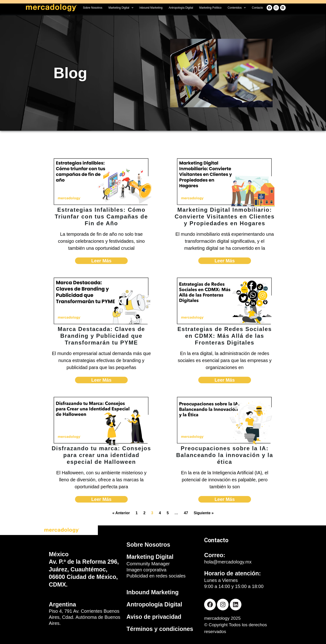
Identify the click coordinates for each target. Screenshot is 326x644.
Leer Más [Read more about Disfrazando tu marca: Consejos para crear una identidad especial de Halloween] (101, 499)
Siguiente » (204, 513)
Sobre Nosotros (93, 8)
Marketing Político (210, 8)
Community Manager (148, 564)
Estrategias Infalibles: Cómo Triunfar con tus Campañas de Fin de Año (101, 216)
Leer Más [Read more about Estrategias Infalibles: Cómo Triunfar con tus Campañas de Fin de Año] (101, 261)
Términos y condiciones (160, 629)
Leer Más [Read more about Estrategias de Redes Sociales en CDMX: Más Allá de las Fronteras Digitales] (225, 380)
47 (186, 513)
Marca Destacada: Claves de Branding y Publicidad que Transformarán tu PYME (101, 336)
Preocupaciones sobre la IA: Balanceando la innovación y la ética (225, 455)
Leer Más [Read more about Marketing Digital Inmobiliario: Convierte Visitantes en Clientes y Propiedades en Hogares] (225, 261)
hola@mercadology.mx (228, 562)
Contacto (257, 8)
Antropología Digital (181, 8)
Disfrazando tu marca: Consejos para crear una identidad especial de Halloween (101, 455)
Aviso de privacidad (154, 617)
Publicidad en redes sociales (156, 576)
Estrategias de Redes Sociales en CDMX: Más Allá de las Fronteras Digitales (225, 336)
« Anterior (121, 513)
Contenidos (237, 8)
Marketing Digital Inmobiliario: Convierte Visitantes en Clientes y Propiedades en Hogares (225, 216)
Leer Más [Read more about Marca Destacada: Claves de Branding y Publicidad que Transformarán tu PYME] (101, 380)
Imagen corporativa (146, 570)
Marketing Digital (121, 8)
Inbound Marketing (151, 8)
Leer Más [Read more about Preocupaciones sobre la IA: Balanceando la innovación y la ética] (225, 499)
